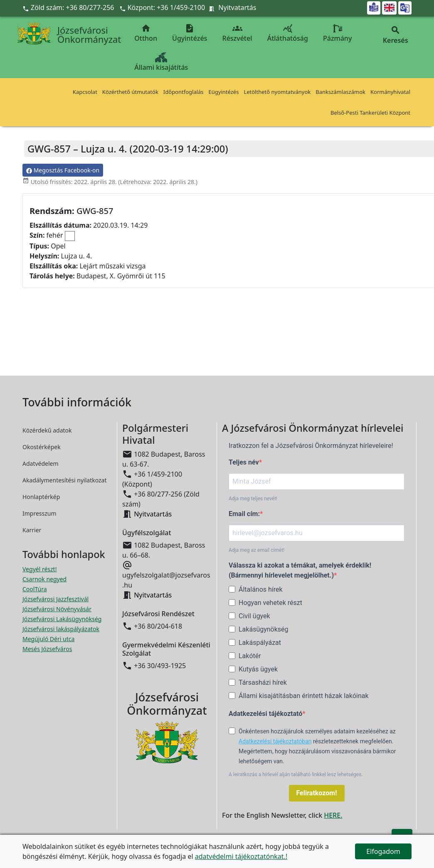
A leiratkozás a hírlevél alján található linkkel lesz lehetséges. (296, 775)
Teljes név (244, 462)
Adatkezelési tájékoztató (265, 714)
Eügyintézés (224, 92)
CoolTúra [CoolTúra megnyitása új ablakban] (35, 589)
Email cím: (244, 514)
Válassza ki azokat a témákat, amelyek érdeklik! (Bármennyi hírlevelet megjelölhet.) (300, 570)
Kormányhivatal (390, 92)
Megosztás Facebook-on (63, 170)
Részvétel (237, 33)
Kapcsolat (85, 92)
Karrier (32, 530)
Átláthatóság (288, 33)
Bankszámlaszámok (340, 92)
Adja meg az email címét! (256, 550)
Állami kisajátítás (161, 62)
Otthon (146, 33)
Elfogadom (383, 851)
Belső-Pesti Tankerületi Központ (370, 113)
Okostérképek (42, 447)
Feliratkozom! (317, 793)
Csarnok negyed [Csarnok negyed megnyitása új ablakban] (44, 579)
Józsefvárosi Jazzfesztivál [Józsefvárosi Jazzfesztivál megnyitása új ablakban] (55, 599)
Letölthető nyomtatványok (277, 92)
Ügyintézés (190, 33)
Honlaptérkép (41, 497)
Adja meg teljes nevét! (253, 499)
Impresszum (39, 513)
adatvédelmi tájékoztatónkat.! (241, 856)
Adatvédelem (41, 464)
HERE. (333, 815)
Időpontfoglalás (184, 92)
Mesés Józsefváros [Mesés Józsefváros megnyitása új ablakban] (47, 649)
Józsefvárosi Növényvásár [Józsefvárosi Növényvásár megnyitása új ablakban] (57, 609)
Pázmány (337, 33)
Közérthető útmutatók (130, 92)
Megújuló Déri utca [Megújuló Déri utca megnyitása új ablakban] (48, 639)
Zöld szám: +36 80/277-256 (69, 7)
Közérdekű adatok (47, 430)
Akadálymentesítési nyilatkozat (65, 480)
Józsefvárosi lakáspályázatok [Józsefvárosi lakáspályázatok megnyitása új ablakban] (61, 629)
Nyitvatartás (237, 7)
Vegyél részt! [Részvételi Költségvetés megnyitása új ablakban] (39, 569)
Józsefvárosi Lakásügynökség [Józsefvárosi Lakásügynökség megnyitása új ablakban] (62, 619)
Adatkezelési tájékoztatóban (275, 741)
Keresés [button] (395, 35)
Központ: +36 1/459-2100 (166, 7)
